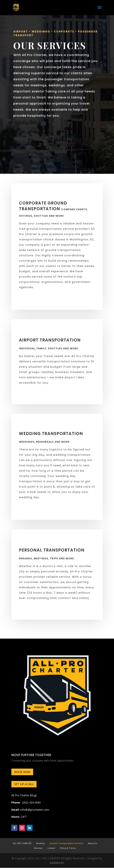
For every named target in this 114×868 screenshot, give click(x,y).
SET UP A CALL (24, 784)
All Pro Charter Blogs (24, 795)
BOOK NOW (22, 772)
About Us (93, 843)
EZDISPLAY (57, 863)
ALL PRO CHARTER (22, 843)
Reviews (38, 848)
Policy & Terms (68, 848)
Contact (51, 848)
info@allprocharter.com (35, 810)
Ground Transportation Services (66, 843)
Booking (40, 843)
